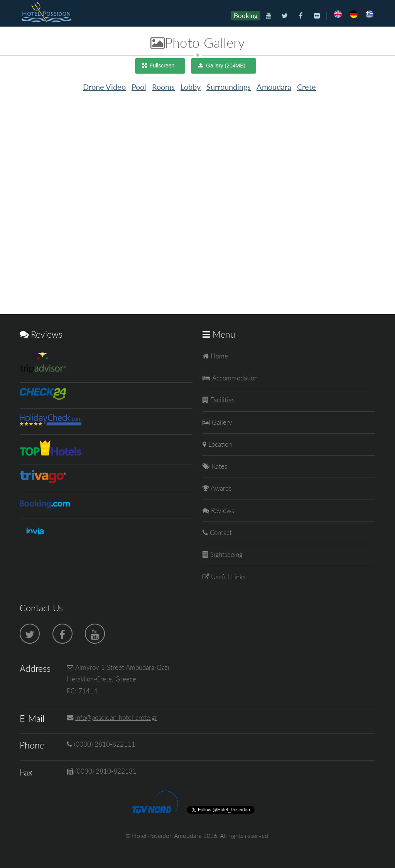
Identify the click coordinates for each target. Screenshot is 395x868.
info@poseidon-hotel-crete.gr (116, 717)
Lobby (191, 87)
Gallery (221, 422)
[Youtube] (269, 16)
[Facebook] (301, 16)
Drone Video (104, 87)
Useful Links (227, 577)
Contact (220, 532)
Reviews (222, 511)
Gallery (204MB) (226, 66)
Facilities (221, 400)
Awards (220, 488)
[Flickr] (317, 16)
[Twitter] (284, 16)
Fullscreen (162, 66)
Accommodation (234, 378)
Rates (219, 466)
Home (218, 356)
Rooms (163, 87)
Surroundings (229, 87)
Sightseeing (225, 554)
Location (219, 444)
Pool (139, 87)
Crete (306, 87)
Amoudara (274, 87)
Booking (246, 16)
